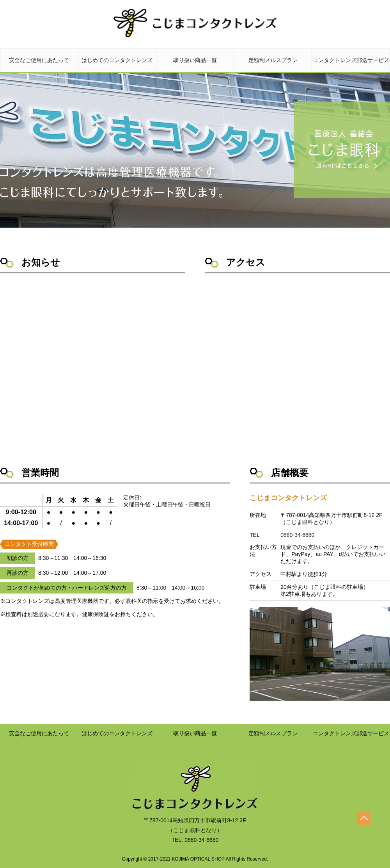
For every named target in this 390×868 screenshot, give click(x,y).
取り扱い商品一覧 (195, 64)
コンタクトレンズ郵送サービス (351, 64)
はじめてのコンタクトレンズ (117, 64)
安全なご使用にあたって (39, 64)
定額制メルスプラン (273, 64)
